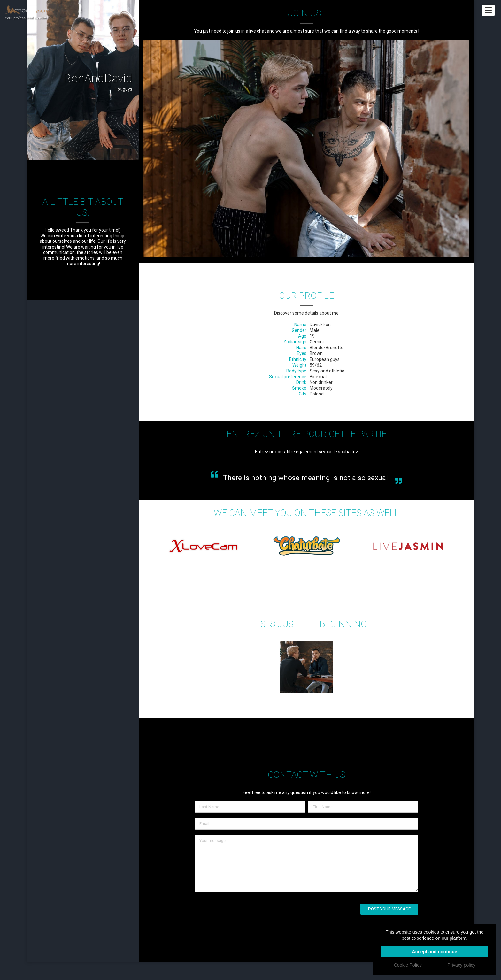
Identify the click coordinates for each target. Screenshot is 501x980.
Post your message (389, 909)
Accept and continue (435, 952)
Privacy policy (461, 965)
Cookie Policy (408, 965)
